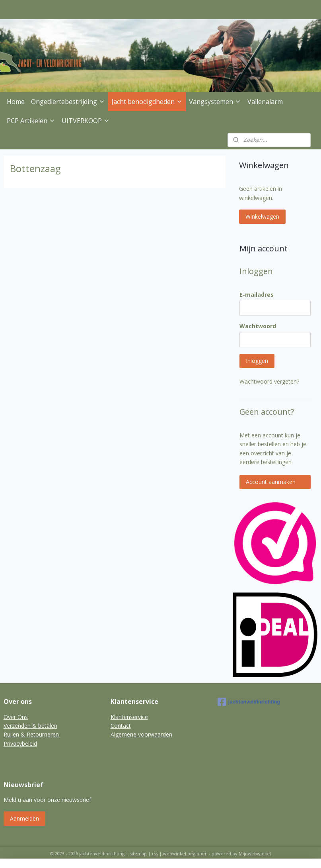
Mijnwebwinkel (255, 853)
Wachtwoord (258, 326)
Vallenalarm (265, 102)
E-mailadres (257, 295)
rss (155, 853)
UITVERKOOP (86, 121)
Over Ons (16, 717)
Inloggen (257, 361)
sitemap (138, 853)
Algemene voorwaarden (141, 734)
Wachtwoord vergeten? (269, 381)
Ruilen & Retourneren (31, 734)
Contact (121, 726)
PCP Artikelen (31, 121)
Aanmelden (24, 818)
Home (16, 102)
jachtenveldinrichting (249, 702)
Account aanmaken (271, 482)
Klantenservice (129, 717)
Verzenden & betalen (30, 726)
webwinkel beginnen (185, 853)
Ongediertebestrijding (68, 102)
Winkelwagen (262, 217)
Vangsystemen (215, 102)
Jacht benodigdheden (147, 102)
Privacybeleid (20, 744)
